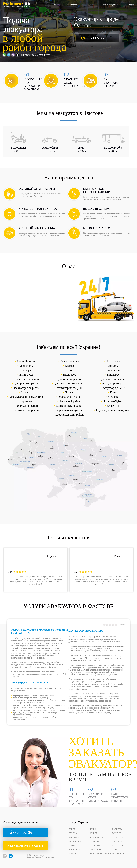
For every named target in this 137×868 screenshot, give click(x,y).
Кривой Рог (97, 837)
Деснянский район (113, 379)
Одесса (73, 833)
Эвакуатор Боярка (113, 383)
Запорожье (75, 837)
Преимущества (72, 5)
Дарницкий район (70, 379)
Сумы (115, 849)
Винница (117, 841)
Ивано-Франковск (101, 853)
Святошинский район (70, 406)
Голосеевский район (26, 379)
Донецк (116, 833)
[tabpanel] (36, 570)
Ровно (72, 853)
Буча (70, 370)
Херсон (95, 841)
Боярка (70, 366)
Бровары (113, 366)
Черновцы (74, 849)
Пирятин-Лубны (113, 401)
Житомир (96, 849)
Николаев (118, 837)
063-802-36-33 (97, 38)
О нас (90, 5)
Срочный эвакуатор (70, 410)
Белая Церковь (26, 361)
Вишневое (70, 375)
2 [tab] (70, 594)
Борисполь (113, 361)
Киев (113, 392)
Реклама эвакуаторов (110, 5)
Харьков (117, 829)
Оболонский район (70, 397)
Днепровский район (26, 383)
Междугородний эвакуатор (26, 397)
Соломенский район (26, 410)
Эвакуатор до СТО (113, 388)
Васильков (113, 370)
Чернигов (96, 845)
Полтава (74, 845)
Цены (55, 5)
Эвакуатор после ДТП (70, 388)
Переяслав (26, 401)
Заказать (131, 5)
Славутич (113, 406)
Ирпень (26, 392)
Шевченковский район (70, 414)
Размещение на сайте (25, 845)
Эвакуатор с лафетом (26, 388)
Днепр (94, 833)
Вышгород (26, 375)
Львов (72, 829)
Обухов (113, 397)
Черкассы (118, 845)
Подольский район (26, 406)
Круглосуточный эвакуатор (113, 410)
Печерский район (70, 401)
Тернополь (118, 853)
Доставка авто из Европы (70, 383)
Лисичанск (75, 841)
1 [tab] (67, 594)
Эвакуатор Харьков (34, 857)
